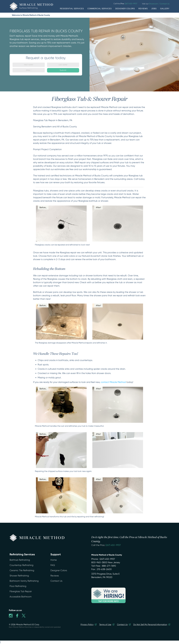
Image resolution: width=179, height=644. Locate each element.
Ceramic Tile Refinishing (22, 570)
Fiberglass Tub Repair (21, 591)
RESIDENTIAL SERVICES (72, 9)
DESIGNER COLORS (125, 9)
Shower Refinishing (19, 576)
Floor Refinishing (18, 586)
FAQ (53, 565)
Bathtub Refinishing (20, 560)
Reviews (55, 576)
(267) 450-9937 (113, 545)
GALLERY (165, 9)
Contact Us (56, 581)
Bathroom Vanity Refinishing (24, 581)
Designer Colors (59, 570)
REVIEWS (143, 9)
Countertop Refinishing (21, 565)
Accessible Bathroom (21, 597)
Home (54, 560)
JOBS (154, 9)
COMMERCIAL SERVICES (100, 9)
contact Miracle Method (113, 382)
